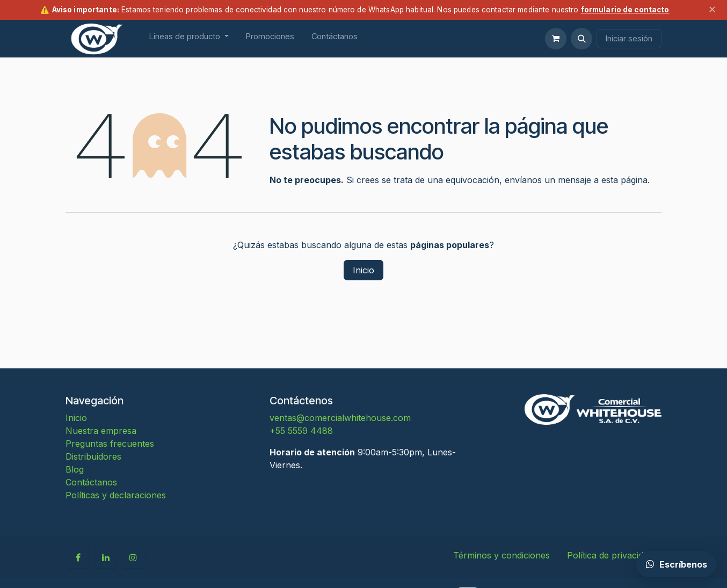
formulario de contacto (625, 10)
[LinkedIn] (106, 557)
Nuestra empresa (101, 431)
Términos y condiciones (501, 555)
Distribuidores (93, 456)
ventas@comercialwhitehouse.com (340, 418)
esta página (624, 180)
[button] (581, 39)
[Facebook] (78, 557)
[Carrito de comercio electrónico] (556, 39)
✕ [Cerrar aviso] (712, 9)
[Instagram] (133, 557)
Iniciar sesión (629, 38)
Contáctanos (91, 482)
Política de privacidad (610, 555)
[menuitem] (189, 39)
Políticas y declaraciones (116, 495)
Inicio (363, 270)
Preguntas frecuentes (110, 444)
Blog (75, 469)
